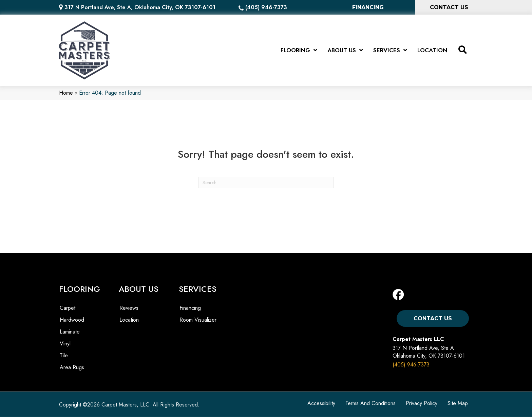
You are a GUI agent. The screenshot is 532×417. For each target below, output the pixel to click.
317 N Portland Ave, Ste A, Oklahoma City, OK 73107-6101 (140, 7)
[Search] (266, 183)
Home (66, 93)
